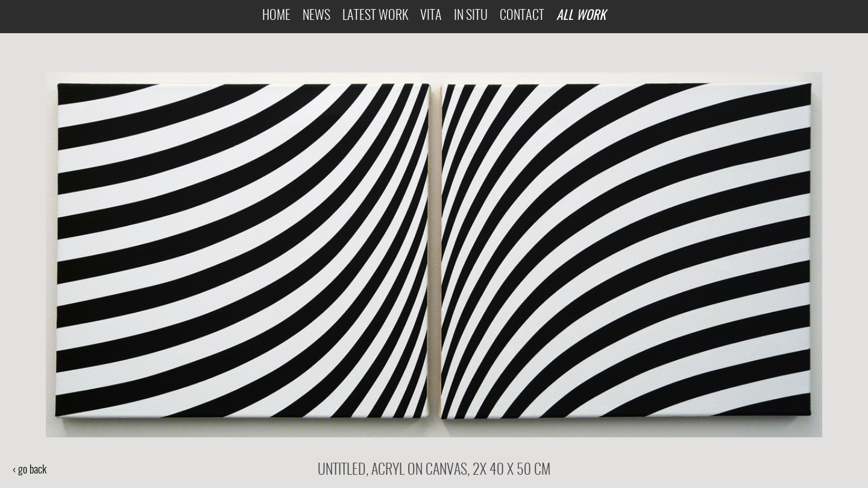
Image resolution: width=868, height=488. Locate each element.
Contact (522, 16)
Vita (431, 16)
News (316, 16)
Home (276, 16)
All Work (581, 14)
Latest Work (375, 16)
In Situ (471, 16)
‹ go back (29, 471)
